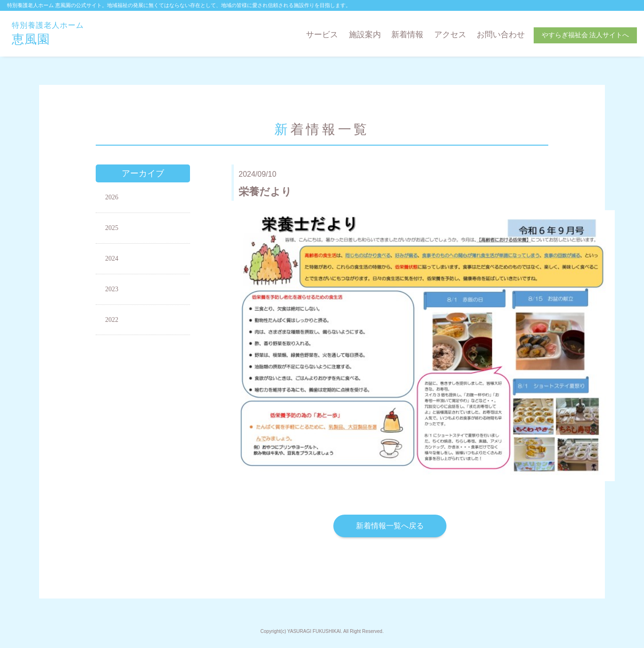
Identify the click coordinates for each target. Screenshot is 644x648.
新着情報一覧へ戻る (390, 526)
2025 (112, 228)
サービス (322, 35)
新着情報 (407, 35)
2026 (112, 197)
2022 (112, 320)
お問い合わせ (501, 35)
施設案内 (365, 35)
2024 (112, 258)
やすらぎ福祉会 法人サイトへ (586, 35)
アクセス (450, 35)
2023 (112, 289)
